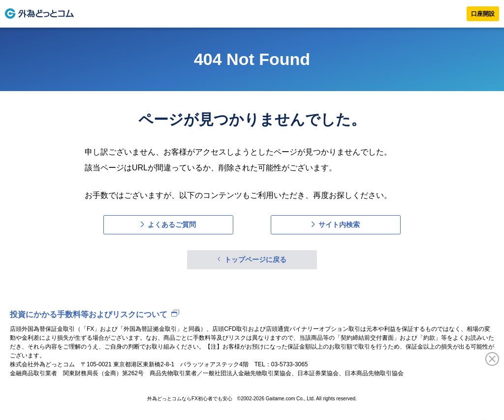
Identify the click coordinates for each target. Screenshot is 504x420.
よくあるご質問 (172, 225)
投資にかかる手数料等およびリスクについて (89, 314)
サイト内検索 (339, 225)
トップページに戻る (255, 259)
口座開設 (483, 14)
